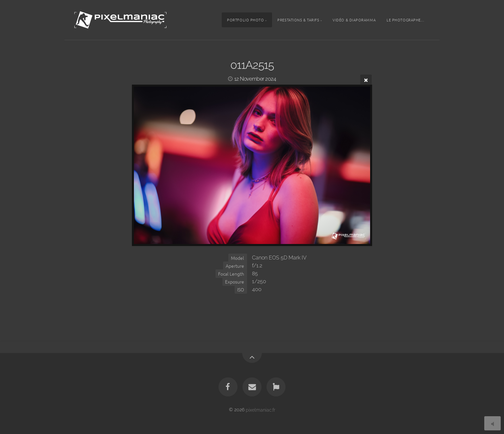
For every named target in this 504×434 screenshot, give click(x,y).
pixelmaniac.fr (261, 409)
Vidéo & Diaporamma (354, 20)
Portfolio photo (245, 20)
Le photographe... (405, 20)
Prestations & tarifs (298, 20)
